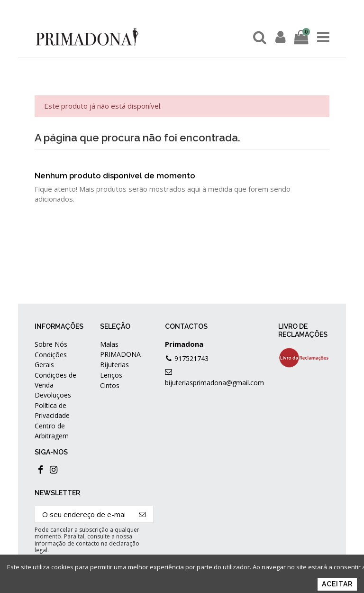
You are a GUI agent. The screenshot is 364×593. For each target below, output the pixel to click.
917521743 (191, 358)
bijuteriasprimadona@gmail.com (214, 383)
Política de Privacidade (52, 410)
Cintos (110, 385)
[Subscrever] (142, 514)
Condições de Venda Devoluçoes (55, 385)
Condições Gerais (51, 360)
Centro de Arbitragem (52, 431)
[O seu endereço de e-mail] (83, 514)
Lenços (111, 375)
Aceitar (337, 584)
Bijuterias (114, 365)
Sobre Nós (51, 344)
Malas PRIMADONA (120, 349)
